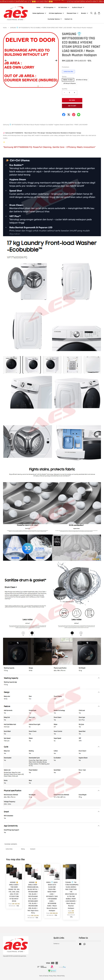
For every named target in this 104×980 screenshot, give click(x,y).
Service (64, 77)
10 (38, 86)
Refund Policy (61, 976)
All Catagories (50, 7)
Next (56, 61)
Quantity (65, 89)
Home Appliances (39, 13)
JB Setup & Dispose (69, 83)
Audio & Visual (78, 7)
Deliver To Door (68, 80)
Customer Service (55, 19)
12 (42, 86)
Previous (6, 61)
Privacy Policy (53, 976)
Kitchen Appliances (56, 13)
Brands (85, 13)
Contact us (56, 944)
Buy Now (72, 100)
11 (40, 86)
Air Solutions (64, 7)
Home (38, 7)
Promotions (66, 67)
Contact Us (68, 19)
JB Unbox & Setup (82, 80)
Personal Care (73, 13)
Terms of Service (44, 976)
